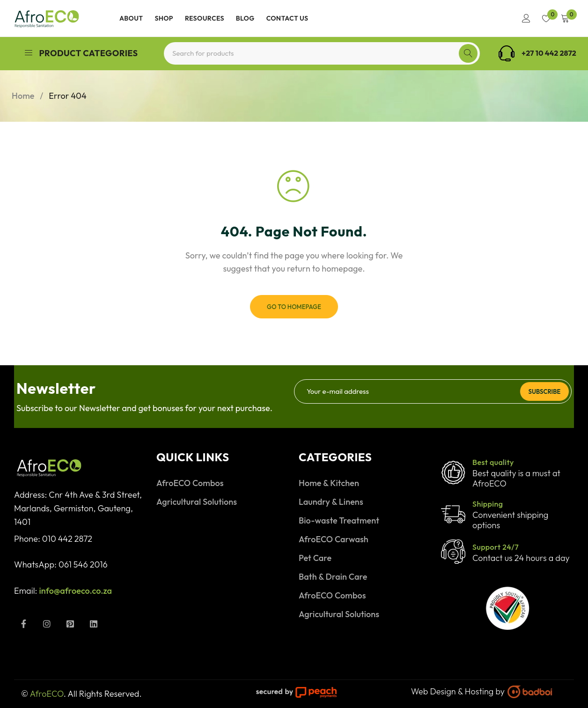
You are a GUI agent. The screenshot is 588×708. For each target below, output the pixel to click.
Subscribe (543, 391)
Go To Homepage (294, 307)
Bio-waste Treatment (339, 520)
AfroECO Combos (190, 483)
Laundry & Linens (331, 502)
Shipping (488, 504)
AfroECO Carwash (334, 539)
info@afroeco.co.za (76, 591)
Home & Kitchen (329, 483)
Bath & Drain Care (333, 577)
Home (23, 96)
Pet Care (315, 558)
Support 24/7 (496, 547)
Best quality (493, 462)
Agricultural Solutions (197, 502)
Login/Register (524, 18)
